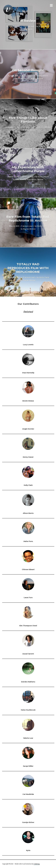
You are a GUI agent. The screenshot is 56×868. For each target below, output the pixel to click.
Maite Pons (28, 541)
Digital (26, 229)
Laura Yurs (28, 597)
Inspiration (32, 179)
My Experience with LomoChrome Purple (28, 169)
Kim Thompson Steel (28, 626)
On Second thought (28, 70)
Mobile (33, 78)
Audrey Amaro (42, 76)
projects (29, 29)
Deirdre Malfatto (28, 682)
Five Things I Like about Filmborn (28, 120)
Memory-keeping (23, 78)
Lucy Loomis (28, 345)
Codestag (37, 864)
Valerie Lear (28, 738)
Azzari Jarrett (28, 654)
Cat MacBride (28, 794)
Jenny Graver (28, 457)
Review (40, 78)
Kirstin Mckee (45, 127)
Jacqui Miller (28, 766)
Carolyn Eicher (28, 822)
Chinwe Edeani (28, 569)
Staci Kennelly (28, 373)
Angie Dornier (28, 429)
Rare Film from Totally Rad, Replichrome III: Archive (28, 219)
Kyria (28, 850)
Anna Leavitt (43, 177)
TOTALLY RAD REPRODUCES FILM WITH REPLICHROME (28, 268)
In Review (28, 21)
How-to (23, 179)
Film (17, 179)
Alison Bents (44, 26)
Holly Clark (42, 226)
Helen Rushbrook (28, 710)
